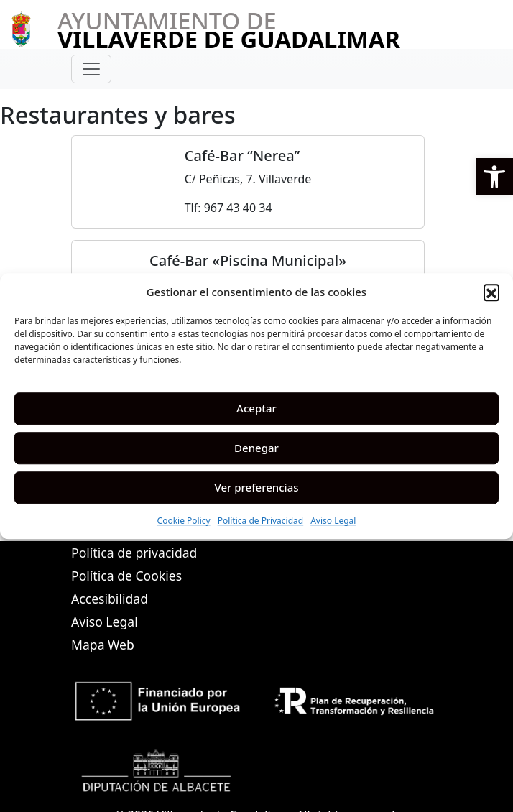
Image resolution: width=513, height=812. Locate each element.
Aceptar (256, 408)
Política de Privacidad (261, 521)
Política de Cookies (126, 576)
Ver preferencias (256, 487)
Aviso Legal (333, 521)
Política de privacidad (134, 553)
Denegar (256, 448)
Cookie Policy (184, 521)
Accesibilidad (110, 599)
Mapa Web (103, 645)
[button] (494, 177)
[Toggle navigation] (91, 69)
